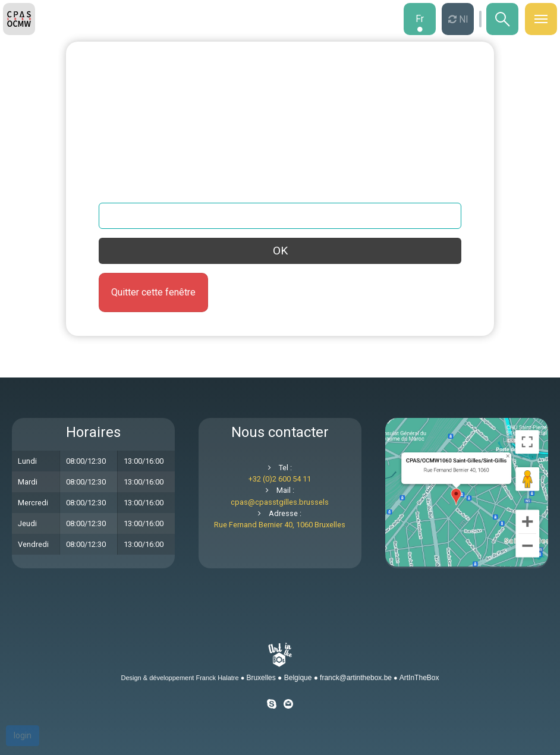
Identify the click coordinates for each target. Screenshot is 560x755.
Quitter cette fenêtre (153, 292)
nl (462, 19)
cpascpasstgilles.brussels (280, 502)
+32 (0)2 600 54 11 (280, 479)
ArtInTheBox (419, 678)
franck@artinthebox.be (356, 678)
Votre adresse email (141, 191)
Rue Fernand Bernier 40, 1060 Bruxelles (280, 525)
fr (420, 19)
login (23, 735)
